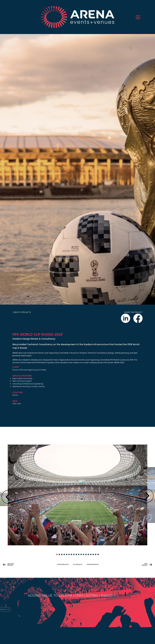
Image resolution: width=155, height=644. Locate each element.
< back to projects (22, 312)
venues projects (93, 565)
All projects (78, 565)
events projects (63, 565)
